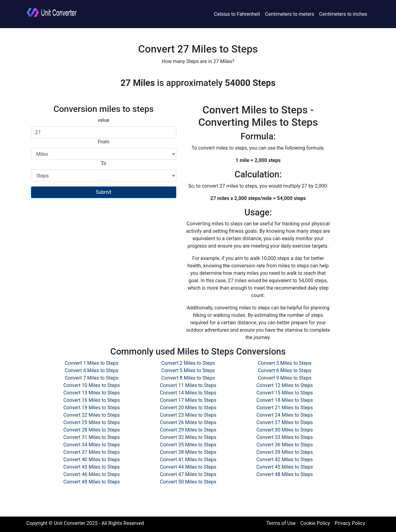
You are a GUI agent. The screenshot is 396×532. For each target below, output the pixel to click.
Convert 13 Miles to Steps (92, 393)
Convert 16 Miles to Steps (92, 400)
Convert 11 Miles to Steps (188, 385)
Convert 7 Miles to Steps (92, 378)
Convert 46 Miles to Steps (92, 474)
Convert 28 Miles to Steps (92, 430)
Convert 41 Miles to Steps (188, 460)
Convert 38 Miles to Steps (188, 452)
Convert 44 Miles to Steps (188, 467)
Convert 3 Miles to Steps (285, 363)
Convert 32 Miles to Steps (188, 437)
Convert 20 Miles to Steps (188, 408)
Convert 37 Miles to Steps (92, 452)
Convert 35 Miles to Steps (188, 445)
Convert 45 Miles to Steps (285, 467)
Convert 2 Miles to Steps (188, 363)
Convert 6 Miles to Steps (285, 370)
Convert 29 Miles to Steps (188, 430)
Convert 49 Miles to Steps (92, 482)
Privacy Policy (350, 523)
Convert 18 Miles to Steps (285, 400)
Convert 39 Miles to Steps (285, 452)
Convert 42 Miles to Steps (285, 460)
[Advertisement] (104, 248)
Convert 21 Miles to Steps (285, 408)
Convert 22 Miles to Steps (92, 415)
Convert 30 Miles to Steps (285, 430)
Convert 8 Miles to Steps (188, 378)
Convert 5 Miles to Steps (188, 370)
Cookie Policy (315, 523)
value (104, 120)
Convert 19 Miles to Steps (92, 408)
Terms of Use (281, 523)
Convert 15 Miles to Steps (285, 393)
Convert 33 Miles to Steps (285, 437)
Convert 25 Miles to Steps (92, 422)
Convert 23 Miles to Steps (188, 415)
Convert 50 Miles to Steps (188, 482)
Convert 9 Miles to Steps (285, 378)
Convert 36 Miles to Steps (285, 445)
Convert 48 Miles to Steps (285, 474)
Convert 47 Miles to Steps (188, 474)
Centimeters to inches (343, 14)
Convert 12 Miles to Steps (285, 385)
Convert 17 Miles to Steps (188, 400)
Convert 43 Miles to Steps (92, 467)
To (104, 163)
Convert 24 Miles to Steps (285, 415)
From (103, 142)
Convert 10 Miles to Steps (92, 385)
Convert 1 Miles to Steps (92, 363)
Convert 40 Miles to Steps (92, 460)
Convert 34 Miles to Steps (92, 445)
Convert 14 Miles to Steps (188, 393)
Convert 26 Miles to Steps (188, 422)
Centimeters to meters (290, 14)
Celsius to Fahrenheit (237, 14)
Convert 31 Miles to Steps (92, 437)
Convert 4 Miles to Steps (92, 370)
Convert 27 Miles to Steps (285, 422)
